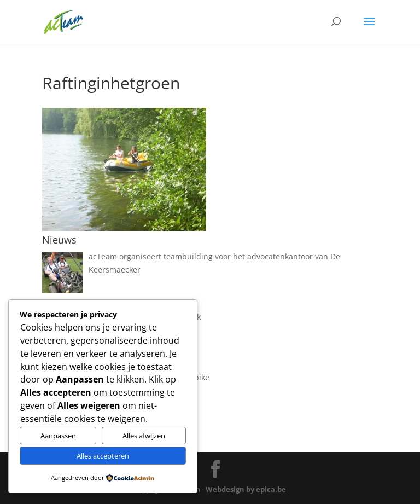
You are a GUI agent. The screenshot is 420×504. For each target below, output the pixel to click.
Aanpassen (58, 436)
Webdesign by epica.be (246, 489)
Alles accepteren (103, 456)
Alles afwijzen (144, 436)
